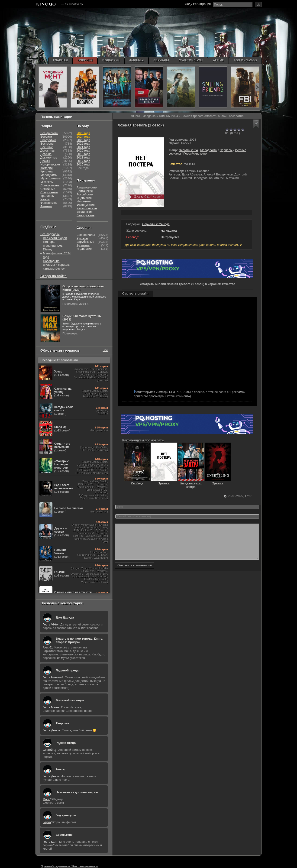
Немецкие (84, 201)
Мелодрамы (209, 150)
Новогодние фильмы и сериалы (56, 263)
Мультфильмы (50, 178)
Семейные (48, 189)
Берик (47, 822)
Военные (47, 147)
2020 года (83, 151)
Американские (87, 187)
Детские (46, 154)
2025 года (83, 133)
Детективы (48, 151)
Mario (47, 799)
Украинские (85, 212)
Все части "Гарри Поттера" (55, 240)
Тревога (164, 482)
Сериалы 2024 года (156, 224)
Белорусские (86, 215)
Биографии (48, 140)
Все (105, 350)
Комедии (47, 168)
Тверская (63, 723)
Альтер (61, 769)
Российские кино (195, 154)
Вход (187, 4)
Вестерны (47, 144)
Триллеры (47, 196)
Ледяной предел (68, 670)
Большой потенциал (71, 700)
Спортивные (49, 192)
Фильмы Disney (54, 269)
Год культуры (66, 815)
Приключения (50, 185)
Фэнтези (46, 206)
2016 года (83, 164)
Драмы (45, 161)
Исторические (50, 164)
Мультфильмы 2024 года (57, 255)
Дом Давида (65, 617)
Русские (82, 238)
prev (41, 87)
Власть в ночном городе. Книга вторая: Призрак (79, 640)
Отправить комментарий (135, 572)
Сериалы (226, 150)
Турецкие (83, 245)
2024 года (83, 137)
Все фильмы (49, 133)
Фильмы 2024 (188, 150)
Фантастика (48, 203)
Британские (85, 191)
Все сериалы (86, 235)
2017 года (83, 161)
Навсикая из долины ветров (77, 792)
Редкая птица (66, 743)
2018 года (83, 157)
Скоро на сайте (53, 276)
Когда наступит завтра (191, 483)
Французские (86, 205)
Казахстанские (87, 208)
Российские (85, 194)
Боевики (46, 137)
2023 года (83, 140)
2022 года (83, 144)
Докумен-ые (49, 157)
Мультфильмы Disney (53, 248)
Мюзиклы (47, 182)
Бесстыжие (64, 835)
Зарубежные (85, 242)
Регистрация (202, 4)
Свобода (137, 482)
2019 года (83, 154)
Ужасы (45, 199)
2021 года (83, 147)
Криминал (47, 171)
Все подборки (50, 234)
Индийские (84, 198)
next (257, 87)
